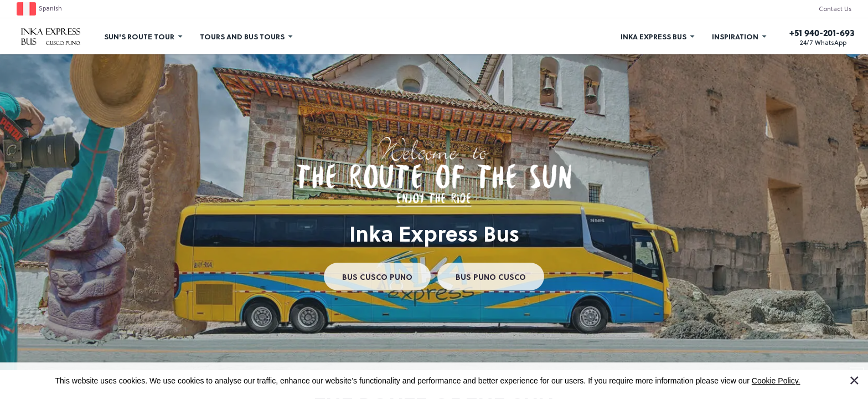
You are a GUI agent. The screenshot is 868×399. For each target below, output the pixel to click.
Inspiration (735, 36)
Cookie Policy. (776, 381)
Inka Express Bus (653, 36)
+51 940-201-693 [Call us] (822, 33)
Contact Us (835, 9)
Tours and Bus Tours (242, 36)
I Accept (861, 375)
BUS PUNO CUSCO (491, 277)
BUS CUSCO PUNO (377, 277)
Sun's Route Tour (139, 36)
